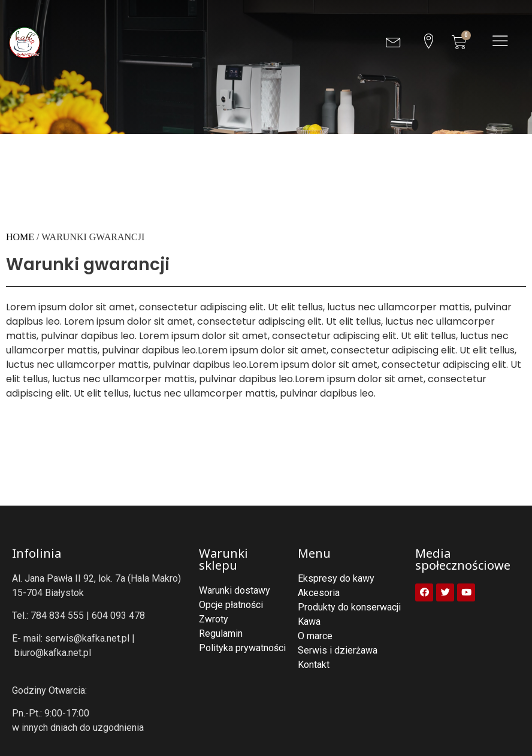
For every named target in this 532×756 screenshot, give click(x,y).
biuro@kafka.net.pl (53, 653)
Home (20, 237)
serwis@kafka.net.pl (87, 638)
